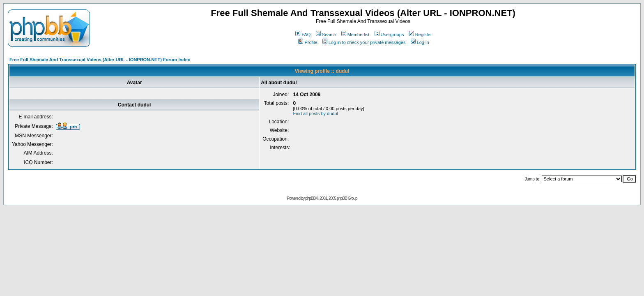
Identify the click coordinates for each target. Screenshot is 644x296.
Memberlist (355, 35)
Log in (420, 42)
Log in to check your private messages (364, 42)
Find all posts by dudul (316, 113)
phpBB (310, 198)
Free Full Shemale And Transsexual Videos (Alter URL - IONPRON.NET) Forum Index (100, 60)
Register (421, 35)
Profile (308, 42)
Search (326, 35)
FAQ (303, 35)
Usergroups (389, 35)
